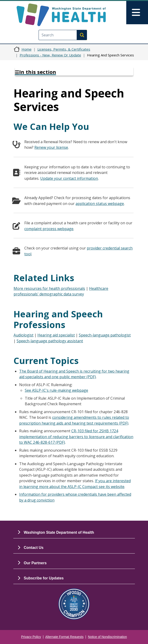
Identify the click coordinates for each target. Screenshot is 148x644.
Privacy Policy (31, 637)
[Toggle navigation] (137, 13)
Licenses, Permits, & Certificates (64, 49)
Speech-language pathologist (105, 335)
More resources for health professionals (49, 288)
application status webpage (100, 204)
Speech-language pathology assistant (50, 341)
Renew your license (51, 147)
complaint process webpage (49, 229)
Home (27, 49)
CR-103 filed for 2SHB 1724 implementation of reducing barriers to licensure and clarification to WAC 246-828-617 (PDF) (76, 437)
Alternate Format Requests (65, 637)
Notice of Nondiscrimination (107, 637)
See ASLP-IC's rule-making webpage (56, 390)
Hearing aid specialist (56, 335)
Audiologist (23, 335)
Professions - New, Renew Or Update (50, 55)
